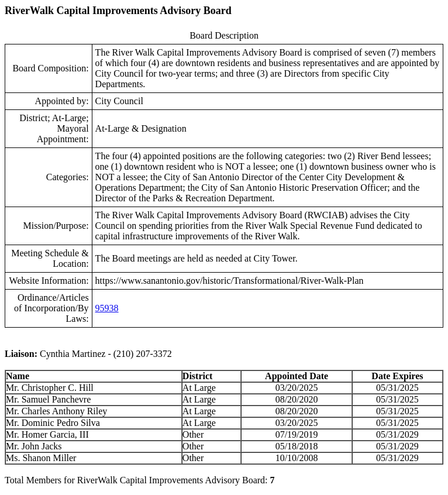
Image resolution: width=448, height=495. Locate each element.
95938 (107, 308)
